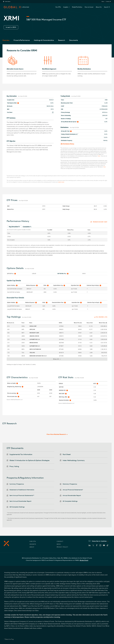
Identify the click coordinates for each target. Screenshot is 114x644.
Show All (58, 359)
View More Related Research (56, 434)
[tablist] (57, 227)
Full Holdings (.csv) (102, 317)
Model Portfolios (77, 7)
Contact (108, 2)
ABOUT (32, 547)
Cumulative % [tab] (27, 227)
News (103, 2)
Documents (74, 40)
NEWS (59, 544)
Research (62, 40)
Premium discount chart (99, 222)
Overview (6, 40)
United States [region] (8, 2)
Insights (66, 7)
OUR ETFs (33, 541)
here (99, 156)
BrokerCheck (84, 560)
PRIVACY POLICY (62, 547)
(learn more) (61, 182)
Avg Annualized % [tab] (14, 227)
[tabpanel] (57, 235)
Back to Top (10, 639)
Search (106, 7)
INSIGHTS (33, 544)
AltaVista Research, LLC (17, 400)
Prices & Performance (22, 40)
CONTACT (60, 541)
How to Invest (89, 7)
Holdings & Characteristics (44, 40)
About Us (99, 7)
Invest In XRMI (11, 27)
